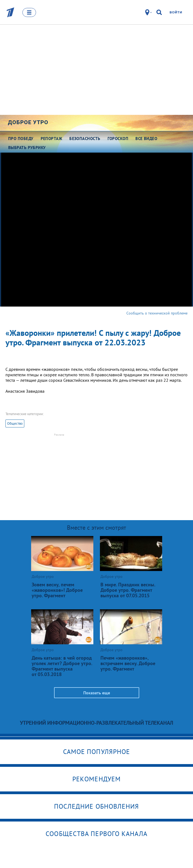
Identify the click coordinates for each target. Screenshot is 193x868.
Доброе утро (28, 122)
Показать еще (97, 693)
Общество (15, 423)
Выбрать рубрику (27, 148)
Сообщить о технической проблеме (157, 313)
